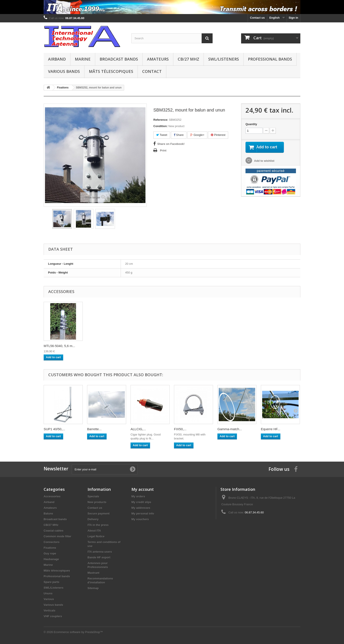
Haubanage (51, 559)
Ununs (48, 593)
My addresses (141, 508)
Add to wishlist (264, 161)
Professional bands (270, 59)
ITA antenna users (100, 552)
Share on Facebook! (171, 144)
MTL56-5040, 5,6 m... (277, 346)
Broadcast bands (119, 59)
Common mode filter (57, 536)
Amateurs (158, 59)
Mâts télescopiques (111, 71)
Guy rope (50, 553)
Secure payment (99, 514)
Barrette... (94, 429)
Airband (57, 59)
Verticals (50, 611)
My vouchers (140, 519)
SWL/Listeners (224, 59)
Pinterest (218, 135)
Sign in (293, 18)
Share (179, 135)
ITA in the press (98, 525)
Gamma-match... (230, 429)
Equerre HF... (271, 429)
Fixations (50, 548)
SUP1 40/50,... (54, 429)
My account (143, 489)
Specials (93, 496)
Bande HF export (99, 557)
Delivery (93, 519)
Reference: (161, 120)
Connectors (52, 542)
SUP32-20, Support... (190, 346)
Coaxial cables (54, 531)
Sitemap (93, 588)
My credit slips (141, 502)
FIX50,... (180, 429)
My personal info (143, 514)
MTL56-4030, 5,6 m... (103, 346)
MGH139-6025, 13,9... (60, 346)
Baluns (48, 514)
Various (49, 599)
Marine (83, 59)
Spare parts (52, 582)
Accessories (52, 496)
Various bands (64, 71)
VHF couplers (53, 616)
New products (97, 502)
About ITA (94, 531)
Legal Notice (96, 536)
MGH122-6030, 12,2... (147, 346)
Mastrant (93, 573)
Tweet (162, 135)
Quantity (251, 124)
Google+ (197, 135)
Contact (152, 71)
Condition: (160, 126)
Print (163, 150)
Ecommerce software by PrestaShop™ (78, 632)
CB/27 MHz (188, 59)
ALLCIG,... (138, 429)
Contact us (257, 18)
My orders (138, 496)
